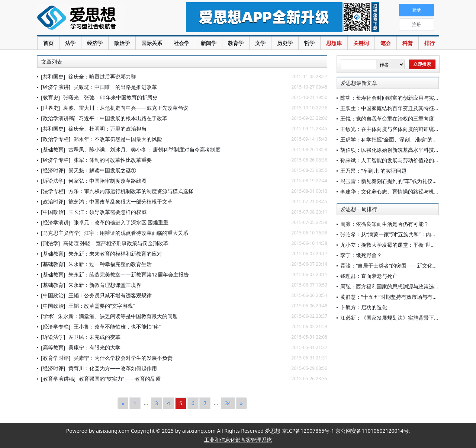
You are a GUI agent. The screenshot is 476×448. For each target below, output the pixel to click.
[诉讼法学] (53, 181)
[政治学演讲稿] (58, 118)
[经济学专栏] (56, 160)
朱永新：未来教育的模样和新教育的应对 (115, 254)
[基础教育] (53, 149)
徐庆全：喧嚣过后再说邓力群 (102, 76)
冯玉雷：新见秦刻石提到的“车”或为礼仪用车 (392, 181)
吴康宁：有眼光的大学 (94, 347)
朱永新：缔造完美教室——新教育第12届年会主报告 (129, 274)
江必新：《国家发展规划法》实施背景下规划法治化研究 (405, 318)
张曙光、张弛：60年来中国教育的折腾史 (110, 97)
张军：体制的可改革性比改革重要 (113, 160)
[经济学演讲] (56, 87)
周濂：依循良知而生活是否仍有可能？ (385, 224)
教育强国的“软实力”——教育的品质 (120, 379)
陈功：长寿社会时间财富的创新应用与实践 (390, 98)
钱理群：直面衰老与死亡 (369, 276)
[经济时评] (53, 170)
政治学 (122, 43)
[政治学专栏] (56, 139)
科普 (408, 43)
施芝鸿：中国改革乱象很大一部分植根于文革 (120, 201)
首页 (48, 43)
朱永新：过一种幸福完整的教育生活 (110, 264)
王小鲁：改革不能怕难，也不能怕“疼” (117, 327)
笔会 (386, 43)
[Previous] (123, 403)
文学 (260, 43)
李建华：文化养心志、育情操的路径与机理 (390, 191)
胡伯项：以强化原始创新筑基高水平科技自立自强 (398, 150)
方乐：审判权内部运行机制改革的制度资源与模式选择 (131, 191)
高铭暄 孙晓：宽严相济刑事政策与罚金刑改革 (116, 243)
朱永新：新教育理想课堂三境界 (105, 285)
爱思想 (97, 19)
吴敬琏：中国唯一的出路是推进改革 (115, 87)
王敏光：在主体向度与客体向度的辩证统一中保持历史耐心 (408, 129)
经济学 (95, 43)
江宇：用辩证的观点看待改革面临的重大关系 (136, 233)
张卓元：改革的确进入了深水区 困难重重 (121, 222)
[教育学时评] (56, 358)
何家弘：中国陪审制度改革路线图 (107, 181)
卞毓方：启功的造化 (364, 307)
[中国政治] (53, 212)
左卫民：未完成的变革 (94, 337)
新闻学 (209, 43)
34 (228, 403)
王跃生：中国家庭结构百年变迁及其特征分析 (392, 108)
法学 (70, 43)
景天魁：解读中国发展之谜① (102, 170)
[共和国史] (53, 76)
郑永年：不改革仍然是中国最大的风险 (118, 139)
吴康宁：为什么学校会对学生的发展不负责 (123, 358)
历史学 (285, 43)
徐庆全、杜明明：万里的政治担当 (107, 129)
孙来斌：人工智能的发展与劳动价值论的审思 (392, 160)
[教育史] (50, 97)
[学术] (48, 316)
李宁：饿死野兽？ (361, 255)
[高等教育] (53, 347)
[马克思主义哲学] (61, 233)
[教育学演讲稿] (58, 379)
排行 (430, 43)
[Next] (242, 403)
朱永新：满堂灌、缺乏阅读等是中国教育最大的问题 (118, 316)
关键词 (361, 43)
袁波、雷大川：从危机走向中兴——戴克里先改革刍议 (126, 108)
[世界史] (50, 108)
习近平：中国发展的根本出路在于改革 (123, 118)
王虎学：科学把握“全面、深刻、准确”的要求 (392, 139)
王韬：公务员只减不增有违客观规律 (110, 295)
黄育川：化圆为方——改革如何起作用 (113, 368)
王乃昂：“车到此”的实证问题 (373, 171)
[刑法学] (50, 243)
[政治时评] (53, 201)
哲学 (309, 43)
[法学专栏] (53, 191)
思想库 (334, 43)
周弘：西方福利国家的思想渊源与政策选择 (390, 286)
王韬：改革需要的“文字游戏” (102, 306)
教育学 (236, 43)
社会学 (181, 43)
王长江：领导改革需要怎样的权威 (107, 212)
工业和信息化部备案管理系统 (238, 440)
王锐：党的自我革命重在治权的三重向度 (387, 119)
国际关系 (152, 43)
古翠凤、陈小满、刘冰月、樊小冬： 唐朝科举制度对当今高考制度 (145, 149)
